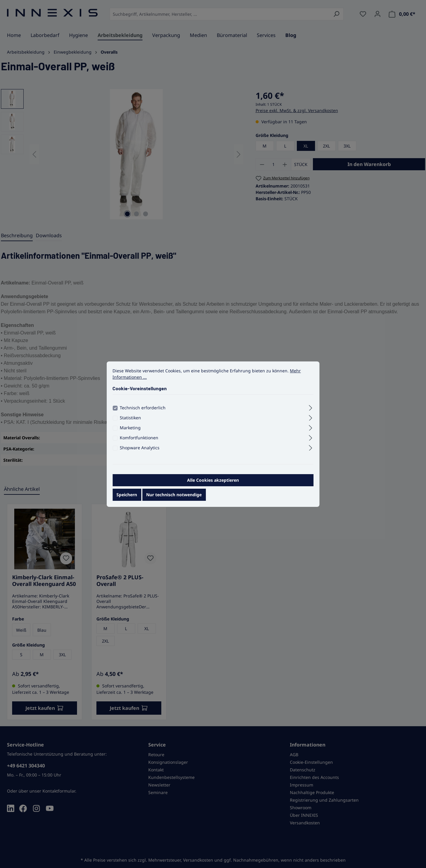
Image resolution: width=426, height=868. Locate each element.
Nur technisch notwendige (174, 499)
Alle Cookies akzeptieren (213, 484)
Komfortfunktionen (139, 442)
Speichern (127, 499)
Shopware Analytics (140, 452)
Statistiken (130, 422)
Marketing (130, 432)
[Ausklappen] (311, 411)
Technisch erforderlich (143, 412)
